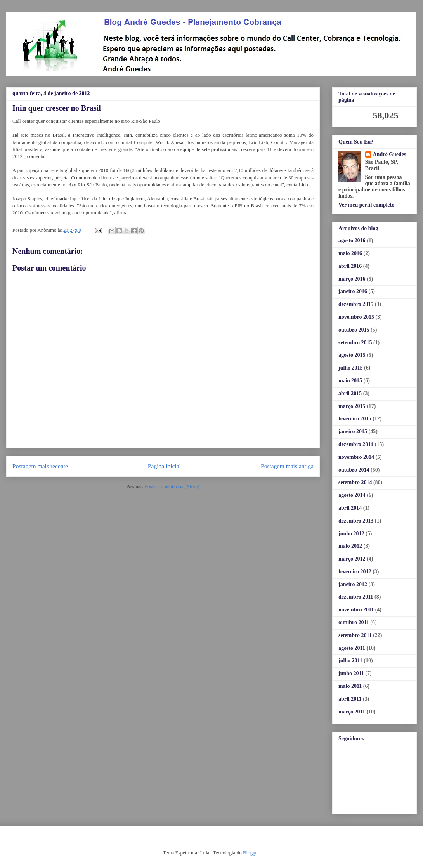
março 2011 (352, 712)
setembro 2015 (355, 343)
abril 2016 (350, 266)
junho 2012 (351, 534)
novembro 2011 (356, 610)
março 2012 (352, 559)
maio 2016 (350, 253)
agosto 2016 (352, 240)
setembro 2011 (355, 635)
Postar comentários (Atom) (172, 486)
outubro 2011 (354, 622)
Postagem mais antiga (287, 466)
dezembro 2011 (356, 597)
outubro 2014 (354, 470)
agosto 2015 (352, 355)
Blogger (251, 853)
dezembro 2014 (356, 444)
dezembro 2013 (356, 521)
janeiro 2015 (353, 431)
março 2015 (352, 406)
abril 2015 (350, 393)
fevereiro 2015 (355, 419)
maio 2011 (350, 686)
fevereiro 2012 (355, 572)
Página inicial (164, 466)
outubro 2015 (354, 330)
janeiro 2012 (353, 584)
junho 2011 (351, 673)
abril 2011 (350, 699)
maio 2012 (350, 546)
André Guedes (390, 154)
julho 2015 (351, 368)
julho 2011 (350, 661)
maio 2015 (350, 381)
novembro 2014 (356, 457)
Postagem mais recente (40, 466)
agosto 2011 (352, 648)
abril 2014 (350, 508)
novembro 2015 (356, 317)
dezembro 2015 (356, 304)
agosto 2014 (352, 495)
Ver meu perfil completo (366, 205)
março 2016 (352, 279)
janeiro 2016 (353, 291)
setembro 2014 (355, 482)
